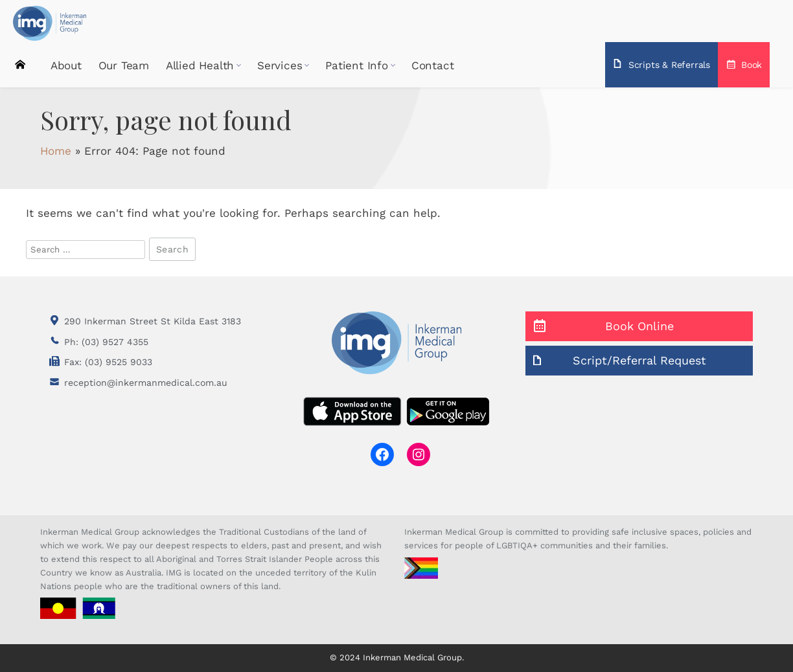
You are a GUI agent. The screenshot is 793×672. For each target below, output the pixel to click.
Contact (433, 65)
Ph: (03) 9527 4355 (106, 342)
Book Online (639, 326)
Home (20, 63)
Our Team (124, 65)
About (66, 65)
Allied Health (200, 65)
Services (280, 65)
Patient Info (357, 65)
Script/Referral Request (639, 360)
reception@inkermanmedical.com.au (146, 383)
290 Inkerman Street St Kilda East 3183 (153, 321)
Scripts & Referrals (669, 64)
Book (752, 64)
